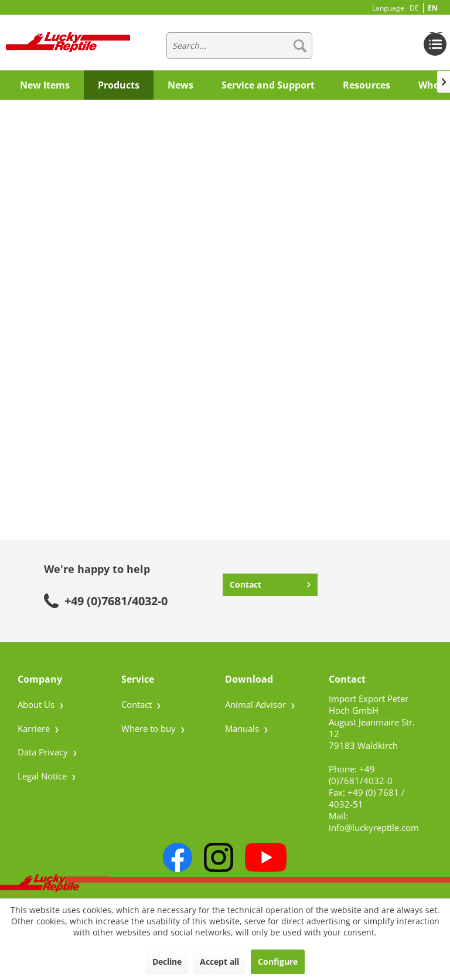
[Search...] (240, 45)
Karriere (35, 728)
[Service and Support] (268, 85)
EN (433, 8)
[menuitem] (240, 45)
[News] (180, 85)
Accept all (219, 962)
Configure (278, 962)
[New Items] (45, 85)
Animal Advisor (257, 704)
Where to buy (150, 728)
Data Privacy (44, 752)
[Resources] (367, 85)
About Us (37, 704)
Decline (167, 962)
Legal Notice (43, 776)
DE (414, 8)
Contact (270, 583)
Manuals (243, 728)
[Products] (119, 85)
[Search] (300, 45)
